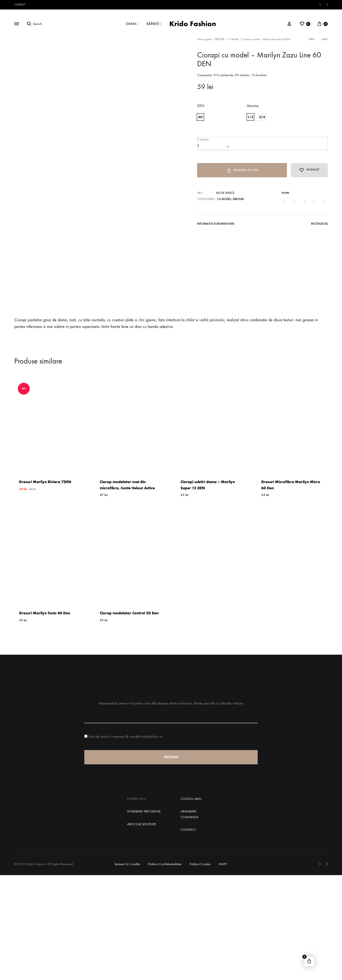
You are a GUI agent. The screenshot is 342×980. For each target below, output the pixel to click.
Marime (253, 106)
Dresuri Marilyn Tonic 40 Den (45, 718)
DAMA (132, 24)
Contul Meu (191, 904)
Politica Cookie (200, 969)
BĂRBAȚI (154, 24)
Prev (312, 39)
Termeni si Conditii (127, 969)
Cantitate (203, 139)
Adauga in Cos (241, 171)
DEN (201, 106)
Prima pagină (204, 39)
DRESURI (220, 39)
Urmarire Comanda (189, 919)
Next (325, 39)
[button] (200, 117)
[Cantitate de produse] (213, 146)
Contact (20, 5)
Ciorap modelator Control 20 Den (129, 718)
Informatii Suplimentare (216, 224)
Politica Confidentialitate (165, 969)
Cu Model (233, 39)
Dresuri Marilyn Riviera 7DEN (45, 586)
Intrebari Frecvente (144, 916)
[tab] (216, 225)
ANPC (223, 969)
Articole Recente (142, 929)
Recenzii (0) (319, 224)
